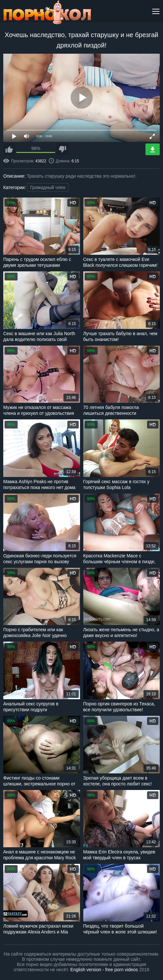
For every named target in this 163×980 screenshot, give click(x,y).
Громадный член (48, 187)
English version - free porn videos (104, 970)
